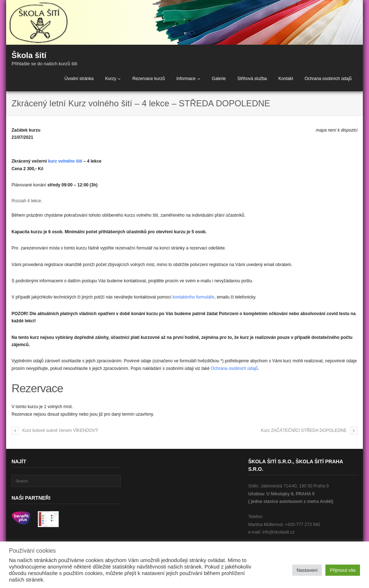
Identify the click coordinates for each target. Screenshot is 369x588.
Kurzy (111, 79)
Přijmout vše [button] (343, 570)
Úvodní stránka (79, 79)
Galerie (219, 79)
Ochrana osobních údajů (328, 79)
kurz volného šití (65, 161)
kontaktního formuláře (194, 297)
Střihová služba (252, 79)
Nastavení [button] (307, 570)
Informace (186, 79)
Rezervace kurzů (148, 79)
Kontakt (286, 79)
